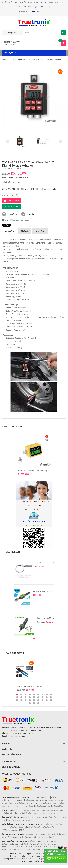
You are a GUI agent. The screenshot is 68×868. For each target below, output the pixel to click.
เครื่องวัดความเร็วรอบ (48, 800)
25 (42, 700)
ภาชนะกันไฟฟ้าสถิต (24, 813)
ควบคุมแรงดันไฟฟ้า (32, 850)
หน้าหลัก (5, 60)
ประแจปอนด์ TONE (16, 830)
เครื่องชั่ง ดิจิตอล (58, 806)
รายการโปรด (10, 214)
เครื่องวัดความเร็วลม (43, 806)
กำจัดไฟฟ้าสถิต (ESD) (50, 810)
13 (30, 697)
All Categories (10, 33)
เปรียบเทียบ (28, 214)
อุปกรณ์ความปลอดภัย (47, 837)
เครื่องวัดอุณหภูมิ (31, 800)
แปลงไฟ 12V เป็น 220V (30, 847)
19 (17, 700)
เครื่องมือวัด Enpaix (47, 824)
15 (38, 697)
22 (30, 700)
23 (34, 700)
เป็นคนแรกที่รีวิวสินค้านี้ (12, 168)
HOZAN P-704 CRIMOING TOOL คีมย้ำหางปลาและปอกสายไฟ (42, 686)
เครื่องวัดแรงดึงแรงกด (18, 827)
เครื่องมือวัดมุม (20, 803)
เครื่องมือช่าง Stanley (43, 834)
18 (51, 697)
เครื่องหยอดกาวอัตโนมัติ (19, 844)
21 (26, 700)
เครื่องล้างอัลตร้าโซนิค (29, 837)
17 (47, 697)
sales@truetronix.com (38, 7)
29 (34, 703)
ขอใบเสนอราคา (11, 207)
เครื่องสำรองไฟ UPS (16, 850)
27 (51, 700)
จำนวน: (5, 195)
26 (47, 700)
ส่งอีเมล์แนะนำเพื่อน (20, 220)
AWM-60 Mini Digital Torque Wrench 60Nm (50, 591)
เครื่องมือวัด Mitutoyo (16, 800)
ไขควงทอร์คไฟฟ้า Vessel (38, 817)
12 (26, 697)
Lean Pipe (51, 813)
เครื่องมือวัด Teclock (34, 803)
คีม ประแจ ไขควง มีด (38, 844)
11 (21, 697)
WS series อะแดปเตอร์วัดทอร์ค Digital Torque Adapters (40, 471)
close (62, 848)
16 (42, 697)
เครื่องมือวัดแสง (28, 806)
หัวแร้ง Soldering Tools (37, 841)
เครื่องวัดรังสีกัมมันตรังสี (41, 798)
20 (21, 700)
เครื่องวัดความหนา (50, 803)
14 (34, 697)
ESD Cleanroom (39, 813)
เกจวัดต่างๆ (16, 806)
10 (17, 697)
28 (30, 703)
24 (38, 700)
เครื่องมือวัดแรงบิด (34, 827)
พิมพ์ (5, 220)
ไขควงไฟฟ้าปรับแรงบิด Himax (18, 820)
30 (38, 703)
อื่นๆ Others (29, 834)
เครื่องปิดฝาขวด (14, 847)
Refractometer (13, 837)
